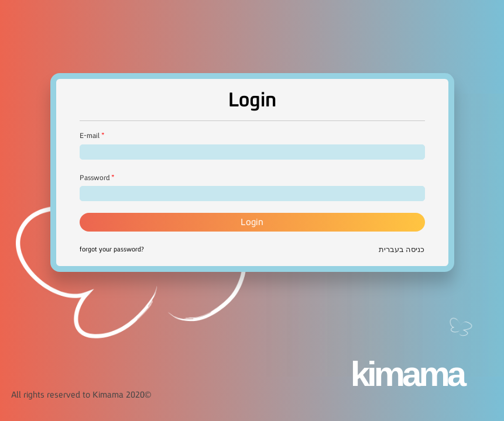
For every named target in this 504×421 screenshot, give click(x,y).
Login (252, 222)
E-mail (90, 136)
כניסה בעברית (402, 249)
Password (95, 178)
